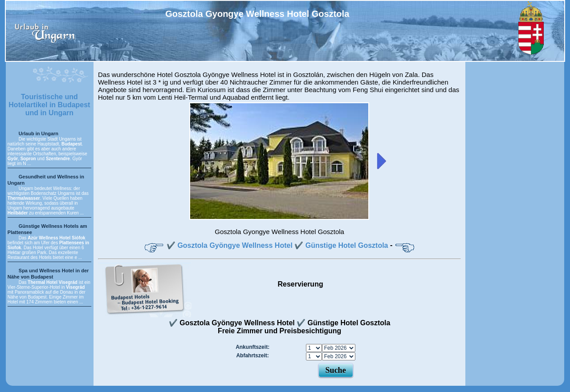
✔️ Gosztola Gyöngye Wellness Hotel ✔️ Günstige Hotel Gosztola (277, 245)
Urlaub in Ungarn (39, 133)
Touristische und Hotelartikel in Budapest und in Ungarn (49, 105)
